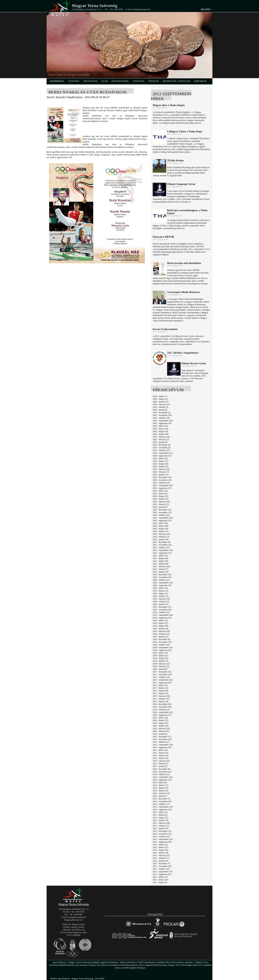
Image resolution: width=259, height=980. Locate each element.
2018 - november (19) (162, 642)
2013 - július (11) (160, 812)
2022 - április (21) (161, 531)
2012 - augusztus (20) (162, 842)
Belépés (206, 9)
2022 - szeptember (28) (163, 518)
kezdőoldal (57, 81)
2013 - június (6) (160, 815)
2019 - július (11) (160, 620)
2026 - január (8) (160, 410)
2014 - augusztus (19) (162, 780)
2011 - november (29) (162, 866)
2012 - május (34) (160, 850)
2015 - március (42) (161, 761)
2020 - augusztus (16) (162, 585)
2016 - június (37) (160, 720)
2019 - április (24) (161, 629)
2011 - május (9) (160, 882)
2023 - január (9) (160, 507)
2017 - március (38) (161, 696)
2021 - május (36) (160, 561)
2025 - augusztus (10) (162, 423)
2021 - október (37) (161, 548)
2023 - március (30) (161, 502)
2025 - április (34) (161, 434)
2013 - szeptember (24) (163, 807)
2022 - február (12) (161, 537)
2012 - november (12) (162, 834)
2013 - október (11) (161, 804)
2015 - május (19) (160, 755)
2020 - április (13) (161, 596)
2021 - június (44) (160, 558)
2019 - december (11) (162, 607)
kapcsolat (200, 81)
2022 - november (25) (162, 512)
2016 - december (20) (162, 704)
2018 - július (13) (160, 653)
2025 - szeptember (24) (163, 421)
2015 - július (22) (160, 750)
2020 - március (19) (161, 599)
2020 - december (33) (162, 575)
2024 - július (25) (160, 458)
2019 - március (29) (161, 631)
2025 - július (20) (160, 426)
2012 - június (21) (160, 847)
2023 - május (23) (160, 496)
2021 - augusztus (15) (162, 553)
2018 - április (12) (161, 661)
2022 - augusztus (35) (162, 521)
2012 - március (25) (161, 855)
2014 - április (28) (161, 791)
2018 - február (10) (161, 666)
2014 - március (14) (161, 793)
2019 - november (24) (162, 610)
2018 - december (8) (162, 639)
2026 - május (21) (160, 399)
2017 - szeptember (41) (163, 680)
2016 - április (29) (161, 726)
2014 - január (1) (160, 796)
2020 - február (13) (161, 602)
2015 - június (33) (160, 753)
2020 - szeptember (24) (163, 583)
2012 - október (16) (161, 837)
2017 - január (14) (161, 701)
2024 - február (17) (161, 472)
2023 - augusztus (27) (162, 488)
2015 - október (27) (161, 742)
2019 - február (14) (161, 634)
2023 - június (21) (160, 494)
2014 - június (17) (160, 785)
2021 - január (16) (161, 572)
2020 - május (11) (160, 593)
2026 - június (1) (160, 396)
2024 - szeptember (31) (163, 453)
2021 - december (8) (162, 542)
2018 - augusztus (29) (162, 650)
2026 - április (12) (161, 402)
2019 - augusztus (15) (162, 618)
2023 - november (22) (162, 480)
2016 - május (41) (160, 723)
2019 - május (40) (160, 626)
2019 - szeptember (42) (163, 615)
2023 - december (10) (162, 477)
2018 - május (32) (160, 658)
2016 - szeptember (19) (163, 712)
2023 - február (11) (161, 504)
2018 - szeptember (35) (163, 647)
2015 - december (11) (162, 737)
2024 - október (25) (161, 450)
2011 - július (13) (160, 877)
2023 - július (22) (160, 491)
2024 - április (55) (161, 467)
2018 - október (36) (161, 645)
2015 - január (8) (160, 766)
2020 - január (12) (161, 604)
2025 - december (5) (162, 412)
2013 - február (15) (161, 826)
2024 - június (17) (160, 461)
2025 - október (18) (161, 418)
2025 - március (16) (161, 437)
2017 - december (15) (162, 672)
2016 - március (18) (161, 728)
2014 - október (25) (161, 774)
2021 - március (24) (161, 566)
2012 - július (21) (160, 845)
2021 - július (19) (160, 556)
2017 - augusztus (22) (162, 683)
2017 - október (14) (161, 677)
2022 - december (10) (162, 510)
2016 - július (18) (160, 718)
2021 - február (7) (160, 569)
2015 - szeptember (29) (163, 745)
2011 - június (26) (160, 880)
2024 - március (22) (161, 469)
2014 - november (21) (162, 772)
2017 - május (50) (160, 691)
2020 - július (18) (160, 588)
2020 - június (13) (160, 591)
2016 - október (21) (161, 710)
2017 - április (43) (161, 693)
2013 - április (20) (161, 820)
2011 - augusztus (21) (162, 874)
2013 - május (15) (160, 818)
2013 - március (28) (161, 823)
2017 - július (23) (160, 685)
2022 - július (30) (160, 523)
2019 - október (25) (161, 612)
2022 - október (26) (161, 515)
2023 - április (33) (161, 499)
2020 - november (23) (162, 577)
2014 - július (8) (160, 782)
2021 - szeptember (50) (163, 550)
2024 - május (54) (160, 464)
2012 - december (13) (162, 831)
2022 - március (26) (161, 534)
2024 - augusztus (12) (162, 456)
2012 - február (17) (161, 858)
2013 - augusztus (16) (162, 809)
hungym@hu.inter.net (74, 920)
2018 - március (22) (161, 664)
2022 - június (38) (160, 526)
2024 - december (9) (162, 445)
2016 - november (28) (162, 707)
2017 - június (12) (160, 688)
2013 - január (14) (161, 828)
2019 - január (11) (161, 637)
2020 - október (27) (161, 580)
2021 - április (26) (161, 564)
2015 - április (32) (161, 758)
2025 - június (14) (160, 429)
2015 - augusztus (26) (162, 747)
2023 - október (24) (161, 483)
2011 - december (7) (161, 864)
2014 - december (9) (162, 769)
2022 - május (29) (160, 529)
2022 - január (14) (161, 539)
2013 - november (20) (162, 801)
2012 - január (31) (161, 861)
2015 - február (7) (160, 764)
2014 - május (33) (160, 788)
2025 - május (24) (160, 431)
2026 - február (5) (160, 407)
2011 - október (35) (161, 869)
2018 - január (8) (160, 669)
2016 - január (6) (160, 734)
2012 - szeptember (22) (163, 839)
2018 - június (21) (160, 656)
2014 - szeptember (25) (163, 777)
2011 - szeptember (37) (163, 872)
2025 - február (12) (161, 439)
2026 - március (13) (161, 404)
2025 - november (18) (162, 415)
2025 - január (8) (160, 442)
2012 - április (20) (161, 853)
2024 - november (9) (162, 448)
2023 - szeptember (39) (163, 485)
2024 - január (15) (161, 475)
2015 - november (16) (162, 739)
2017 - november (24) (162, 674)
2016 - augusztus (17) (162, 715)
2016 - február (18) (161, 731)
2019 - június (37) (160, 623)
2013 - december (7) (162, 799)
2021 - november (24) (162, 545)
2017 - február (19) (161, 699)
